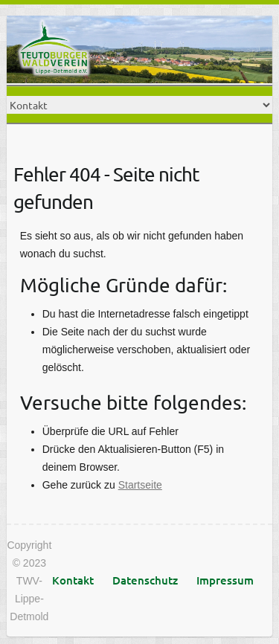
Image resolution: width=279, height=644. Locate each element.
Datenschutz (145, 580)
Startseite (140, 485)
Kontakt (73, 580)
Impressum (225, 580)
